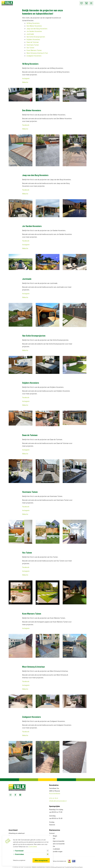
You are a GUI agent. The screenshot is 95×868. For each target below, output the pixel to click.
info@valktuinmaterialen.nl (58, 801)
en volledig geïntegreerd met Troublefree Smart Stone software (66, 867)
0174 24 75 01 (54, 798)
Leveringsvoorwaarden (57, 841)
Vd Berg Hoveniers (33, 23)
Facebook (26, 125)
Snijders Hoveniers (33, 39)
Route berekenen (55, 793)
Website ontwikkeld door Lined (40, 867)
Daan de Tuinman (33, 42)
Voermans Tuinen (33, 45)
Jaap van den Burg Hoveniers (37, 29)
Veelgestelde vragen (56, 851)
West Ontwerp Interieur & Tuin (37, 53)
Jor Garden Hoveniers (34, 31)
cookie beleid (33, 847)
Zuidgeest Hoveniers (34, 56)
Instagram (26, 78)
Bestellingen (53, 836)
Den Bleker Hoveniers (34, 26)
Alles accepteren (41, 860)
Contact (52, 833)
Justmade (30, 34)
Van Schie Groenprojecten (36, 37)
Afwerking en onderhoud (17, 833)
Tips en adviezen (55, 849)
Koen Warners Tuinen (34, 50)
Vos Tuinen (30, 48)
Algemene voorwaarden (57, 844)
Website (25, 82)
